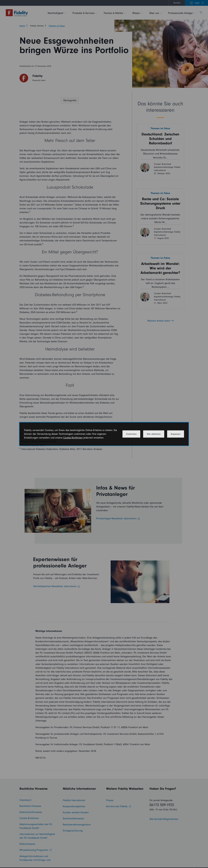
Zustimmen (131, 434)
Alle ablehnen (154, 434)
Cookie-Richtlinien (73, 438)
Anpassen (176, 434)
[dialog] (104, 434)
